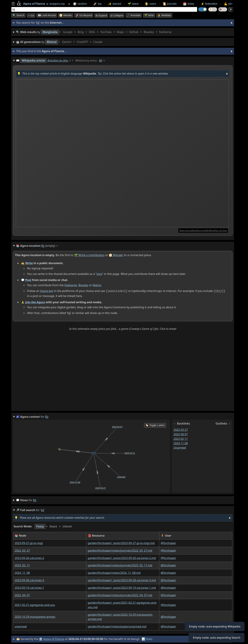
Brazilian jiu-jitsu (58, 60)
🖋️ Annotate (134, 15)
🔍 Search (18, 15)
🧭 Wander (66, 15)
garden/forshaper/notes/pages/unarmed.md (117, 626)
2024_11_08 (22, 572)
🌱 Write (149, 15)
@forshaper (168, 543)
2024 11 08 (181, 443)
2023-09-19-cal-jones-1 (29, 587)
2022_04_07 (22, 595)
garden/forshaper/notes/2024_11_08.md (114, 572)
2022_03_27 (22, 550)
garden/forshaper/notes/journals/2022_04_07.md (120, 595)
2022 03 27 (181, 429)
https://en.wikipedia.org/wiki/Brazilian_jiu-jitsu (203, 230)
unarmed (180, 447)
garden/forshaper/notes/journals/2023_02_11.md (120, 565)
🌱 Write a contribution (89, 255)
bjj (35, 500)
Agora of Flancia (54, 639)
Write (29, 263)
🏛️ (41, 639)
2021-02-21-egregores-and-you (35, 605)
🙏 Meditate (164, 15)
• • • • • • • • (95, 32)
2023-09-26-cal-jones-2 (29, 557)
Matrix (97, 285)
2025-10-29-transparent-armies (35, 616)
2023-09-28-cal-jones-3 (29, 580)
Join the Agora (35, 302)
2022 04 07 (181, 434)
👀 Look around (47, 15)
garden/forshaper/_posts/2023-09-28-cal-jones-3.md (122, 580)
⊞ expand (101, 15)
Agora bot (47, 291)
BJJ (101, 60)
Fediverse (71, 285)
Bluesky (83, 285)
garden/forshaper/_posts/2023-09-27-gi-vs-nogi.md (121, 543)
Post (28, 280)
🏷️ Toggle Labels (155, 425)
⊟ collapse (117, 15)
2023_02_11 (22, 565)
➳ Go (31, 15)
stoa (99, 274)
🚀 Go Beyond (84, 15)
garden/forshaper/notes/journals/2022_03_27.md (120, 550)
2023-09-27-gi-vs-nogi (29, 543)
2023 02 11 (181, 438)
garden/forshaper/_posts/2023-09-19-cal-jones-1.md (122, 587)
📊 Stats (147, 639)
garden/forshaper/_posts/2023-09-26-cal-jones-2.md (122, 557)
